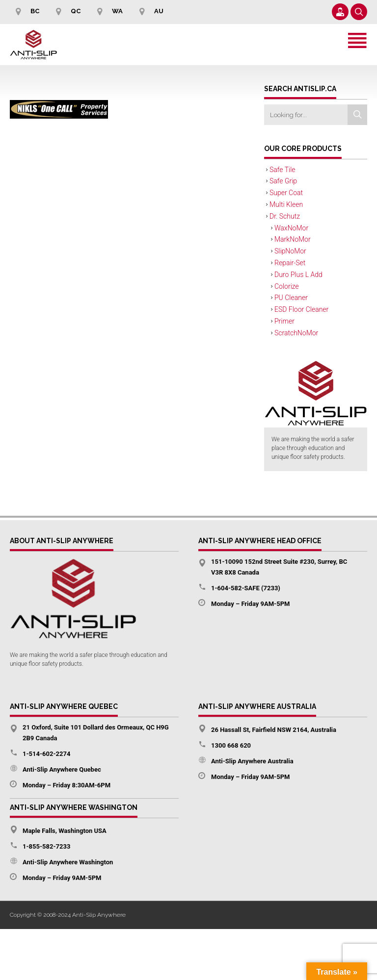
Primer (284, 321)
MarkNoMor (293, 239)
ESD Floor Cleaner (301, 309)
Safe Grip (283, 181)
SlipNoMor (290, 251)
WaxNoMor (291, 228)
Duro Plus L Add (298, 275)
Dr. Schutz (285, 216)
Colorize (287, 286)
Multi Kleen (286, 204)
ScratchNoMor (296, 333)
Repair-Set (290, 263)
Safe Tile (283, 170)
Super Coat (286, 193)
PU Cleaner (291, 298)
